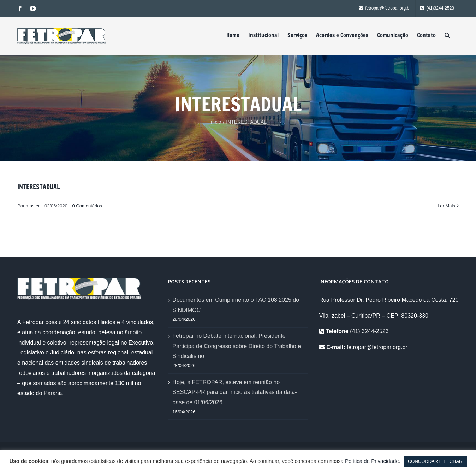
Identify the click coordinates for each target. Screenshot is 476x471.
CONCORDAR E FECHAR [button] (435, 461)
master (33, 206)
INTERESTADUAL (38, 187)
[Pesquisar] (447, 35)
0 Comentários (87, 206)
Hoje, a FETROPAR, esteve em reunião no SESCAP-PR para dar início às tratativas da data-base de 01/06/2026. (234, 392)
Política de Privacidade (372, 461)
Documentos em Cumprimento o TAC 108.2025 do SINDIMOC (236, 305)
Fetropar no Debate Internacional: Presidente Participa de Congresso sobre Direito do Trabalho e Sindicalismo (237, 346)
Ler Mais (446, 206)
